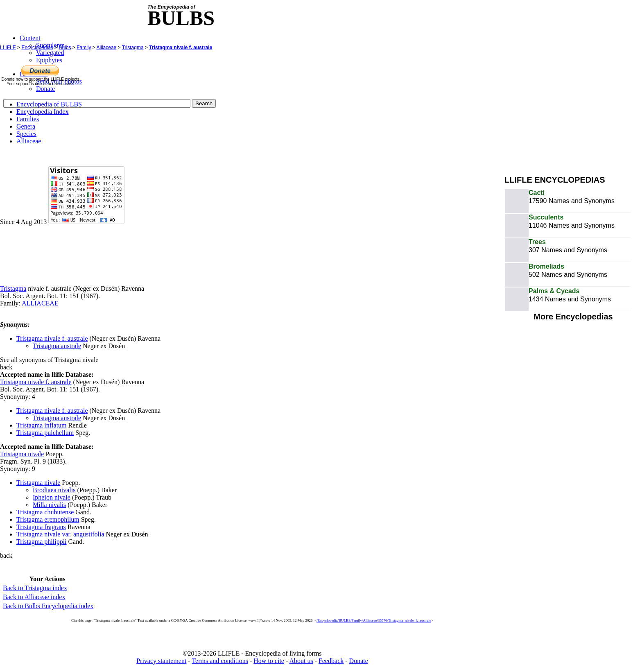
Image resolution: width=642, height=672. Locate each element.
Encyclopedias (37, 48)
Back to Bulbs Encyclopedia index (48, 606)
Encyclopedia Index (43, 112)
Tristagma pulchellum (45, 433)
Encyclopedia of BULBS (49, 104)
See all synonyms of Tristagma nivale (49, 360)
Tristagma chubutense (45, 512)
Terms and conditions (220, 661)
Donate (359, 661)
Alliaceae (107, 48)
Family (84, 48)
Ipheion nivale (52, 497)
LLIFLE (8, 48)
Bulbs (65, 48)
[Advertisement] (573, 110)
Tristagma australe (57, 346)
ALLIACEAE (40, 303)
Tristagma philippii (42, 542)
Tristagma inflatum (42, 425)
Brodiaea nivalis (54, 490)
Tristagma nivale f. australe (181, 48)
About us (301, 661)
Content (30, 38)
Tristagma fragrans (41, 527)
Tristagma (133, 48)
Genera (26, 126)
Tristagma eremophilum (48, 519)
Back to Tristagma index (35, 588)
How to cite (269, 661)
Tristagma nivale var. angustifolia (60, 534)
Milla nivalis (49, 505)
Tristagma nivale (22, 454)
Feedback (331, 661)
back (6, 367)
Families (28, 119)
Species (26, 134)
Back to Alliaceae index (34, 597)
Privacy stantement (161, 661)
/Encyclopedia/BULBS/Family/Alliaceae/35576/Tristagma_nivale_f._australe (374, 620)
